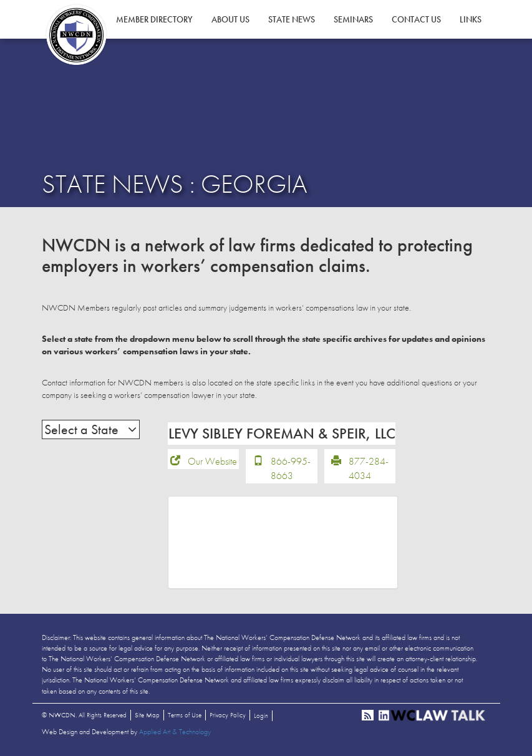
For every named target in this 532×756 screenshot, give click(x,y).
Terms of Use (185, 715)
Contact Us (416, 19)
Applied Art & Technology (175, 732)
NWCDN (76, 35)
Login (261, 715)
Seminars (353, 19)
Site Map (147, 715)
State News (292, 19)
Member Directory (154, 19)
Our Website (212, 461)
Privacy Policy (228, 715)
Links (471, 19)
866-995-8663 (291, 468)
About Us (230, 19)
